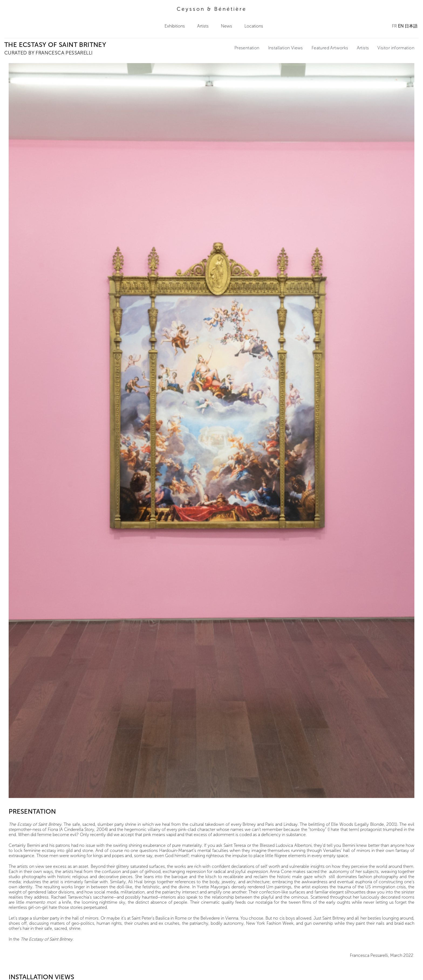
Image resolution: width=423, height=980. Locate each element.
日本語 (411, 26)
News (226, 26)
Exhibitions (175, 26)
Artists (203, 26)
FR (394, 26)
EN (401, 26)
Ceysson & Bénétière (212, 9)
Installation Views (286, 48)
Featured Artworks (330, 48)
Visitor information (396, 48)
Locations (254, 26)
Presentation (247, 48)
